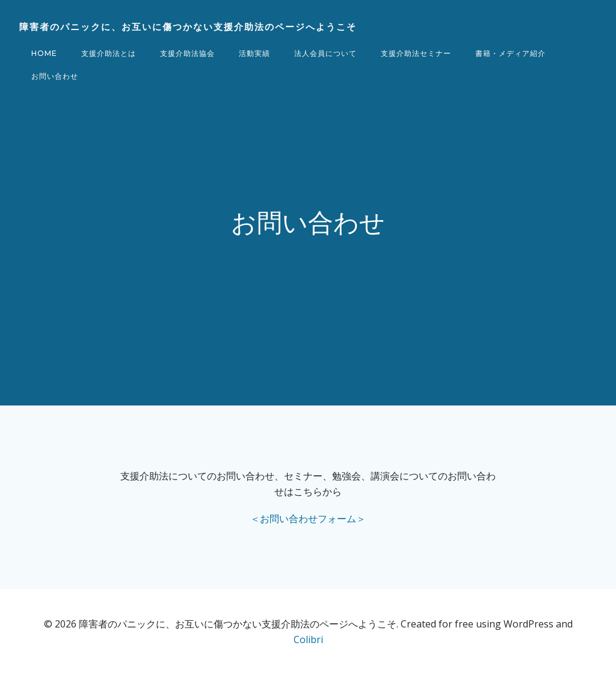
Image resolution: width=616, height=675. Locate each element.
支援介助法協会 (187, 53)
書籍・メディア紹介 (510, 53)
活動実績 (254, 53)
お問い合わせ (55, 76)
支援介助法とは (109, 53)
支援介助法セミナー (416, 53)
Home (44, 53)
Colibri (308, 640)
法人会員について (325, 53)
